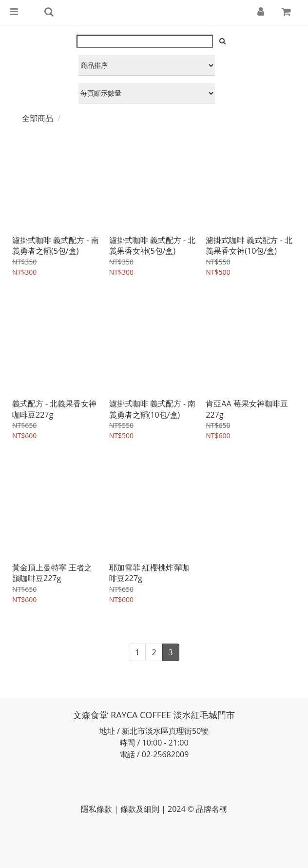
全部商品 (38, 118)
